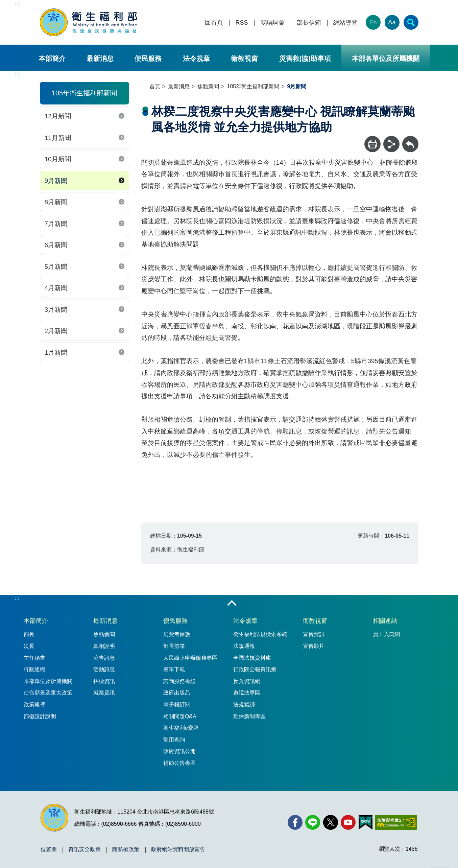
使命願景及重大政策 (48, 693)
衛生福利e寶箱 (181, 728)
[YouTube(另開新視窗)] (348, 822)
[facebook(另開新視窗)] (295, 822)
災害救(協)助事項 (305, 58)
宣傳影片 (314, 646)
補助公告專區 (179, 763)
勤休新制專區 (249, 716)
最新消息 (100, 58)
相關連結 (385, 621)
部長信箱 (309, 23)
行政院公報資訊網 (255, 669)
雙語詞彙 (272, 23)
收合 (232, 604)
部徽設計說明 (40, 716)
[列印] (372, 144)
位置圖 (49, 849)
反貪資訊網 (247, 681)
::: (17, 3)
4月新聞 (56, 288)
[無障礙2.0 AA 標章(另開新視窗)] (396, 822)
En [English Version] (373, 22)
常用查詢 (174, 740)
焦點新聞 (208, 86)
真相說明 (104, 646)
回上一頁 (410, 139)
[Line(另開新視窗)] (313, 822)
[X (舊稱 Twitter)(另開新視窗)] (331, 822)
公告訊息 (104, 658)
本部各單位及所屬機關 (386, 58)
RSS (242, 23)
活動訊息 (104, 669)
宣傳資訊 (314, 634)
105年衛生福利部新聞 (253, 86)
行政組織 (34, 669)
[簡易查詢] (411, 22)
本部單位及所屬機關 (48, 681)
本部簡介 (52, 58)
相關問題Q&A (180, 716)
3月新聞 (56, 310)
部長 (29, 634)
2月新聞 (56, 331)
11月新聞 (58, 138)
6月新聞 (56, 245)
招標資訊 (104, 681)
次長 (29, 646)
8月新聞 (56, 202)
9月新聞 (56, 181)
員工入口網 (386, 634)
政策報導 (34, 705)
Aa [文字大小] (392, 22)
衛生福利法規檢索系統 (260, 634)
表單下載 (174, 669)
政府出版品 (177, 693)
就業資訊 (104, 693)
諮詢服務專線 (179, 681)
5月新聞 (56, 267)
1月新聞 (56, 353)
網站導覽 (345, 23)
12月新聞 (58, 116)
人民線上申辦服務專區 (190, 658)
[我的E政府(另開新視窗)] (366, 822)
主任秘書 (34, 658)
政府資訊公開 (179, 751)
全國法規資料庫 (252, 658)
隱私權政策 (126, 849)
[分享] (391, 144)
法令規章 (196, 58)
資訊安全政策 (85, 849)
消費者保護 (177, 634)
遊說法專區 (247, 693)
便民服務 (148, 58)
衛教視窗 (244, 58)
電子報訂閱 (177, 705)
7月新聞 (56, 224)
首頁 (155, 86)
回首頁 (214, 23)
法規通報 (244, 646)
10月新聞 (58, 159)
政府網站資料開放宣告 (178, 849)
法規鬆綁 (244, 705)
